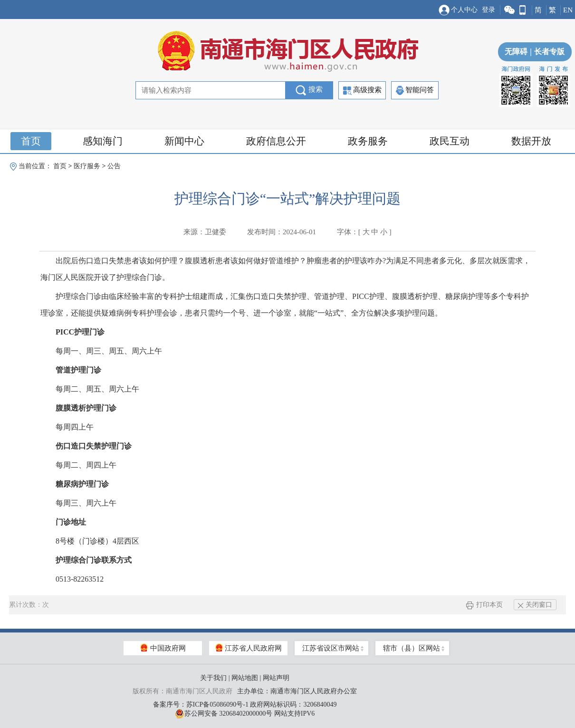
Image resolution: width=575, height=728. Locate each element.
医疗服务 (87, 166)
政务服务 (368, 141)
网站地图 (245, 678)
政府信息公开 (276, 141)
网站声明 (276, 678)
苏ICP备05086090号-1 (217, 704)
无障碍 (516, 52)
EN (568, 10)
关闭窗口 (535, 605)
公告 (114, 166)
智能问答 (415, 90)
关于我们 (213, 678)
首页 (31, 141)
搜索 (309, 90)
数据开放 (531, 141)
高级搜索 (362, 91)
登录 (489, 10)
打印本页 (484, 605)
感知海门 (103, 141)
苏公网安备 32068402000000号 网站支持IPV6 (245, 714)
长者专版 (546, 52)
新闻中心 (184, 141)
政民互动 (450, 141)
